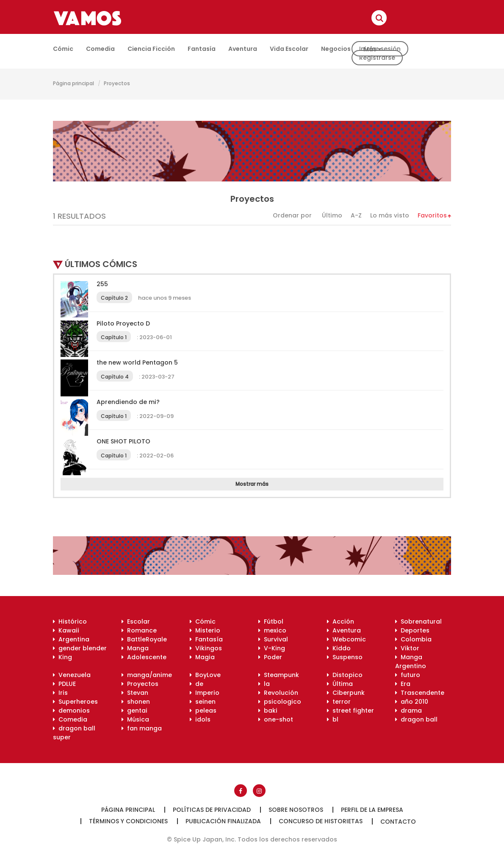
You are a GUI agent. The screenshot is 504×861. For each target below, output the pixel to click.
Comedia (100, 49)
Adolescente (144, 657)
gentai (134, 711)
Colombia (413, 639)
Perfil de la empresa (372, 810)
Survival (273, 639)
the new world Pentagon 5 (137, 362)
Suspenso (345, 657)
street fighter (350, 711)
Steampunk (279, 675)
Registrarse (377, 58)
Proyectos (117, 83)
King (62, 657)
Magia (202, 657)
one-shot (276, 719)
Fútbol (271, 621)
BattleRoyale (144, 639)
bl (333, 719)
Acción (341, 621)
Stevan (135, 693)
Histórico (70, 621)
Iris (60, 693)
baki (268, 711)
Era (403, 684)
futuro (408, 675)
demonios (71, 711)
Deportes (412, 630)
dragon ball (416, 719)
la (264, 684)
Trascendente (420, 693)
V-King (272, 648)
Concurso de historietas (321, 821)
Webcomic (346, 639)
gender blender (80, 648)
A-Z (356, 215)
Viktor (407, 648)
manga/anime (147, 675)
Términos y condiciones (128, 821)
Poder (270, 657)
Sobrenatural (418, 621)
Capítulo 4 (115, 377)
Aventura (243, 49)
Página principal (73, 83)
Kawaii (66, 630)
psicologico (280, 702)
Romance (139, 630)
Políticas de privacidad (212, 810)
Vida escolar (289, 49)
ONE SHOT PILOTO (123, 441)
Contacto (398, 822)
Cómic (63, 49)
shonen (136, 702)
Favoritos (432, 215)
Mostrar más (252, 484)
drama (408, 711)
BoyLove (205, 675)
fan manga (142, 728)
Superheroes (75, 702)
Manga (135, 648)
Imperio (205, 693)
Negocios (336, 49)
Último (332, 215)
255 (102, 284)
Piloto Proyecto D (123, 323)
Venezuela (72, 675)
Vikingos (206, 648)
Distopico (345, 675)
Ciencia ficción (151, 49)
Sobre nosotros (296, 810)
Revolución (278, 693)
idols (200, 719)
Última (340, 684)
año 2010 (412, 702)
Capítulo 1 (114, 337)
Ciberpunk (346, 693)
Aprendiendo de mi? (128, 402)
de (197, 684)
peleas (203, 711)
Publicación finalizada (223, 821)
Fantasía (202, 49)
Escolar (136, 621)
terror (339, 702)
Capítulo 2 (114, 298)
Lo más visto (390, 215)
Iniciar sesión (380, 49)
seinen (203, 702)
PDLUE (64, 684)
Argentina (71, 639)
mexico (272, 630)
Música (135, 719)
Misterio (205, 630)
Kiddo (339, 648)
